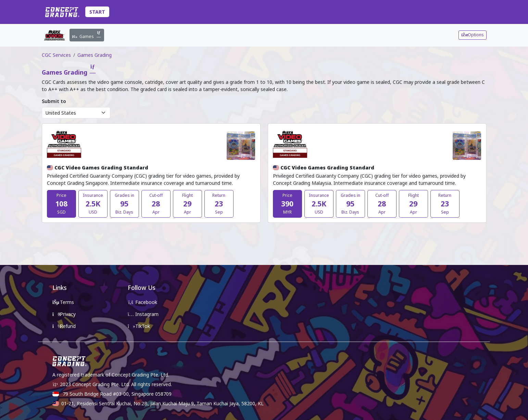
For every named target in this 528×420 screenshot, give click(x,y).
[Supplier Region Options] (76, 113)
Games (87, 35)
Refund (64, 326)
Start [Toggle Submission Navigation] (97, 12)
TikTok (139, 326)
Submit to (54, 101)
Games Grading (95, 55)
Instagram (143, 314)
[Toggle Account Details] (485, 12)
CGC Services (56, 55)
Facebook (142, 302)
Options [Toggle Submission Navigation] (472, 35)
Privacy (64, 314)
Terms (63, 302)
